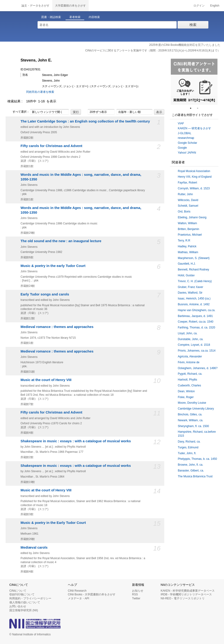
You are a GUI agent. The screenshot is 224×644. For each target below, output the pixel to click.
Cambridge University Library (196, 409)
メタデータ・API (79, 598)
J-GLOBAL (185, 133)
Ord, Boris (184, 212)
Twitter (136, 598)
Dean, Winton (186, 391)
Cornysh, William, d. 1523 (194, 188)
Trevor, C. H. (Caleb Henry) (195, 281)
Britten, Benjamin (188, 229)
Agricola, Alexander (190, 356)
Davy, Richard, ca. (189, 442)
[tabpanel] (194, 82)
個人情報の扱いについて (25, 602)
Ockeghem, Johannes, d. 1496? (198, 368)
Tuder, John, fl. (187, 453)
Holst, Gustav (186, 275)
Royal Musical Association (194, 171)
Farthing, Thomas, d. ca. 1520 (196, 327)
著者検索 (75, 17)
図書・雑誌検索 (51, 17)
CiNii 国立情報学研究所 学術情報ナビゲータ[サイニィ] (9, 6)
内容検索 (94, 17)
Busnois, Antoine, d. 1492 (194, 304)
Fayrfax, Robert (187, 183)
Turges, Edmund (188, 447)
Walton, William (187, 223)
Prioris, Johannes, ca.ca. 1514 (197, 351)
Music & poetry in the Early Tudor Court (53, 523)
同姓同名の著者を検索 (40, 92)
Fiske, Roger (186, 397)
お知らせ (138, 591)
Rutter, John (185, 194)
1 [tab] (192, 108)
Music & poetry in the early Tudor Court (53, 266)
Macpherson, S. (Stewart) (194, 258)
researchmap (186, 138)
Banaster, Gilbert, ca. (191, 471)
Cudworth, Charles (189, 385)
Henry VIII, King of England (195, 177)
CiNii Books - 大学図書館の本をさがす (92, 594)
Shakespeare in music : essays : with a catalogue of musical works (76, 441)
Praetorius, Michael (190, 235)
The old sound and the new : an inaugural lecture (61, 241)
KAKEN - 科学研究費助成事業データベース (188, 591)
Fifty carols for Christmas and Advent (51, 146)
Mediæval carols (34, 547)
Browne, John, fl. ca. (191, 465)
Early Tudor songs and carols (45, 294)
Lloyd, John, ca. (188, 333)
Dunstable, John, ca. (191, 339)
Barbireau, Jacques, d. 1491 (195, 316)
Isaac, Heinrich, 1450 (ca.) (194, 299)
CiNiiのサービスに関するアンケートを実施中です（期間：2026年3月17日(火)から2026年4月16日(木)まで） (153, 50)
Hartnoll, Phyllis (187, 380)
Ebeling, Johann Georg (192, 217)
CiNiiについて (18, 591)
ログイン (199, 6)
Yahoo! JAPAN (187, 153)
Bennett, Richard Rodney (193, 270)
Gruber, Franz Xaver (191, 287)
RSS (135, 594)
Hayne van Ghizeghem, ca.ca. (197, 310)
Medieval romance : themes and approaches (57, 327)
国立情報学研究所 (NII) (24, 610)
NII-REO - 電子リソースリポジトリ (183, 598)
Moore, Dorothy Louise (192, 403)
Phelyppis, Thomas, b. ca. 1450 (197, 459)
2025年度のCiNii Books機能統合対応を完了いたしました (185, 45)
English (215, 6)
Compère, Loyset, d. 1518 (194, 345)
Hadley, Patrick (187, 246)
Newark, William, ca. (191, 420)
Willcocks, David (188, 200)
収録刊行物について (22, 594)
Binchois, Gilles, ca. (190, 414)
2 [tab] (199, 108)
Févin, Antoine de (189, 362)
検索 (193, 25)
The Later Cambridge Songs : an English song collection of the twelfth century (85, 121)
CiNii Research (77, 591)
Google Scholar (187, 143)
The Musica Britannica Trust (195, 476)
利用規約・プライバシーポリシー (30, 598)
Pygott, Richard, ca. (190, 374)
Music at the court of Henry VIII (46, 380)
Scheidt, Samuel (188, 206)
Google (182, 148)
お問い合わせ (18, 606)
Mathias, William (188, 252)
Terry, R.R (184, 241)
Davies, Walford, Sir (190, 293)
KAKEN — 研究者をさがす (194, 128)
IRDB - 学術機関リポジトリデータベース (186, 594)
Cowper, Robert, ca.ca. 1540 (196, 322)
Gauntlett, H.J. (187, 264)
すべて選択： (18, 112)
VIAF (181, 123)
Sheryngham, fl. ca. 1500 (193, 426)
